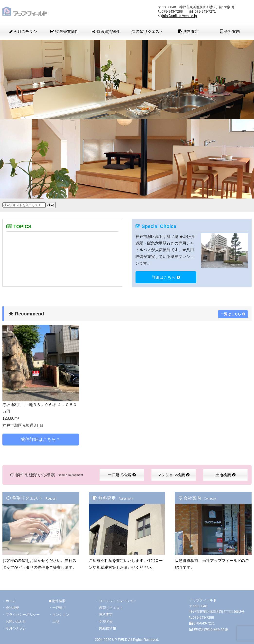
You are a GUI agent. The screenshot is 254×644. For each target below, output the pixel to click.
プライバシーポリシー (23, 615)
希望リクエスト (147, 32)
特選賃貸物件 (106, 32)
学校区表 (106, 621)
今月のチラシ (23, 32)
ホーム (11, 601)
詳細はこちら (166, 277)
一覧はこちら (233, 314)
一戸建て (59, 608)
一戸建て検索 (122, 475)
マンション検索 (174, 475)
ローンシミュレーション (118, 601)
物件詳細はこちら (38, 439)
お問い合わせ (16, 621)
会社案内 (230, 32)
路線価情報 (108, 628)
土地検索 (225, 475)
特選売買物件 (64, 32)
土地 (56, 621)
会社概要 (12, 608)
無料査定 (189, 32)
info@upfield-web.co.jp (180, 16)
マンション (61, 615)
